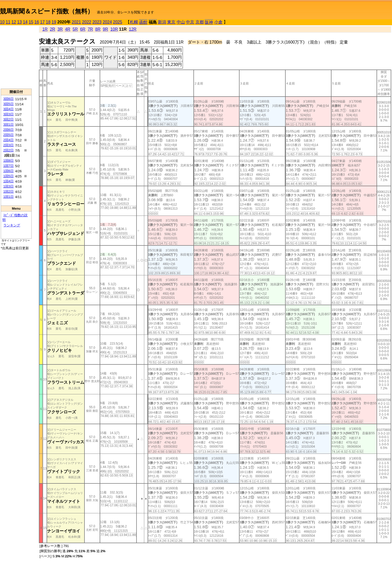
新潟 (162, 22)
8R (98, 29)
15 (31, 22)
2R (53, 29)
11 (8, 22)
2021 (76, 22)
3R (60, 29)
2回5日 (8, 135)
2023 (97, 22)
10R (114, 29)
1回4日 (8, 181)
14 (25, 22)
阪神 (209, 22)
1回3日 (8, 186)
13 (20, 22)
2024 (107, 22)
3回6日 (8, 99)
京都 (200, 22)
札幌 (134, 22)
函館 (143, 22)
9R (105, 29)
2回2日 (8, 150)
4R (67, 29)
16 (37, 22)
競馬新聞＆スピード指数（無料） (47, 11)
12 (14, 22)
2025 (118, 22)
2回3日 (8, 145)
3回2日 (8, 119)
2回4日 (8, 140)
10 (2, 22)
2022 (87, 22)
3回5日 (8, 104)
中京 (190, 22)
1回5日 (8, 176)
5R (75, 29)
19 (54, 22)
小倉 (218, 22)
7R (90, 29)
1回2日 (8, 191)
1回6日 (8, 171)
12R (133, 29)
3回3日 (8, 114)
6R (83, 29)
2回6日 (8, 130)
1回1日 (8, 197)
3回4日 (8, 109)
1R (45, 29)
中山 (181, 22)
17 (42, 22)
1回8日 (8, 161)
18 (48, 22)
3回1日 (8, 125)
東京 (171, 22)
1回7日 (8, 166)
